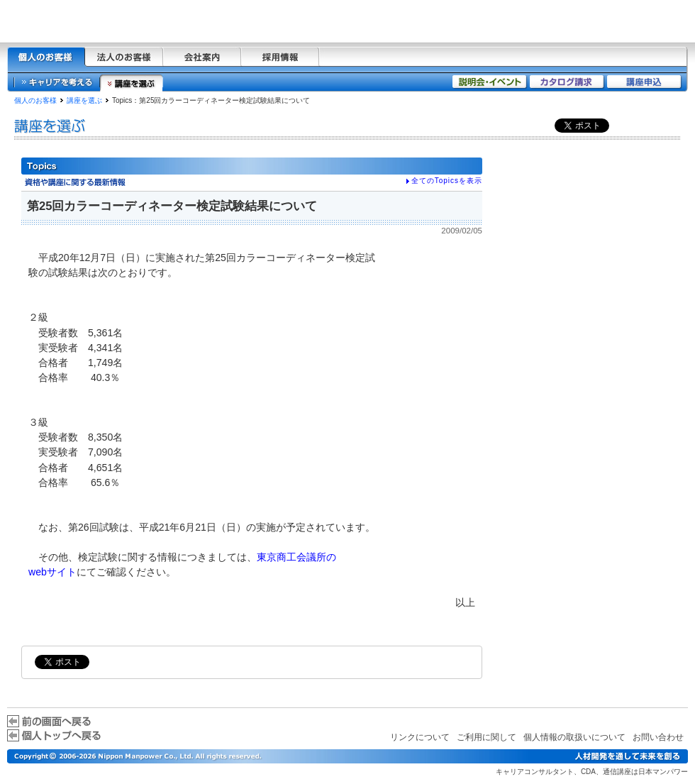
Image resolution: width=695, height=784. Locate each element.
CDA (588, 772)
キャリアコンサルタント (535, 772)
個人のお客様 (35, 100)
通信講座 (617, 772)
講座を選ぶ (84, 100)
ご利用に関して (486, 737)
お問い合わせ (658, 737)
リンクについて (420, 737)
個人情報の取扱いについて (574, 737)
